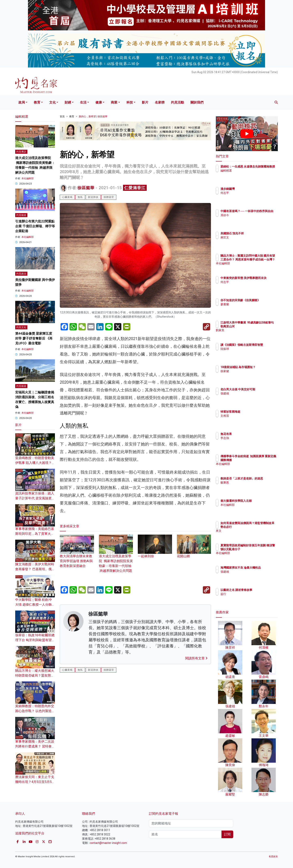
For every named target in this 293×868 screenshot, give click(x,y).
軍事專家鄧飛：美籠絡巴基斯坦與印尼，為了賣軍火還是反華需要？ (35, 534)
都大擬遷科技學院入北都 (260, 501)
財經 (68, 102)
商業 (114, 102)
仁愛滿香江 (135, 188)
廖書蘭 (248, 308)
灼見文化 (21, 327)
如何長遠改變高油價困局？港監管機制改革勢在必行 (260, 527)
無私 (80, 197)
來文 (247, 534)
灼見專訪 (21, 152)
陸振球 (248, 352)
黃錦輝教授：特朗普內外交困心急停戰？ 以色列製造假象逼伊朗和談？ (35, 711)
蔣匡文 (248, 237)
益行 (247, 594)
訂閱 (227, 834)
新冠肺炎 (93, 197)
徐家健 (248, 375)
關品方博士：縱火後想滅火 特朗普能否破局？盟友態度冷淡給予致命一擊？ (35, 675)
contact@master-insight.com (108, 843)
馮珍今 (248, 219)
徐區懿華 (86, 188)
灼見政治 (21, 274)
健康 (99, 102)
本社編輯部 (28, 178)
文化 (52, 102)
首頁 (62, 116)
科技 (130, 102)
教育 (37, 102)
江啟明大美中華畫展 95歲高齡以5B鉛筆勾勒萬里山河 (260, 326)
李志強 (248, 438)
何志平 (248, 193)
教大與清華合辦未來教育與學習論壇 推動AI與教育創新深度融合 (77, 555)
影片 (145, 102)
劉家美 (248, 334)
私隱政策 (273, 857)
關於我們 (197, 102)
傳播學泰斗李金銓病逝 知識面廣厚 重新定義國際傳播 (259, 460)
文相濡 (248, 416)
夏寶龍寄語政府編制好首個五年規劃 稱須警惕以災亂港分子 (260, 549)
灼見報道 (21, 215)
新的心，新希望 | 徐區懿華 (93, 116)
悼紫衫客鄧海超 (254, 412)
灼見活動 (178, 102)
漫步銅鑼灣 (251, 189)
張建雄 (248, 397)
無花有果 (250, 434)
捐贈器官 (109, 197)
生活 (83, 102)
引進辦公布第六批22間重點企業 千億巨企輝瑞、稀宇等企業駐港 (35, 226)
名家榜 (160, 102)
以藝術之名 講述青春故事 (260, 590)
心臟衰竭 (67, 197)
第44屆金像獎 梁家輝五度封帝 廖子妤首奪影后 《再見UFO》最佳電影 (34, 338)
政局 (22, 102)
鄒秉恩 (248, 486)
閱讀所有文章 (196, 658)
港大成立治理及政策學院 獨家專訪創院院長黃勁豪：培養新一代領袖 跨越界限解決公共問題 (116, 557)
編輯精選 (250, 174)
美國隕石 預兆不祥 (256, 233)
